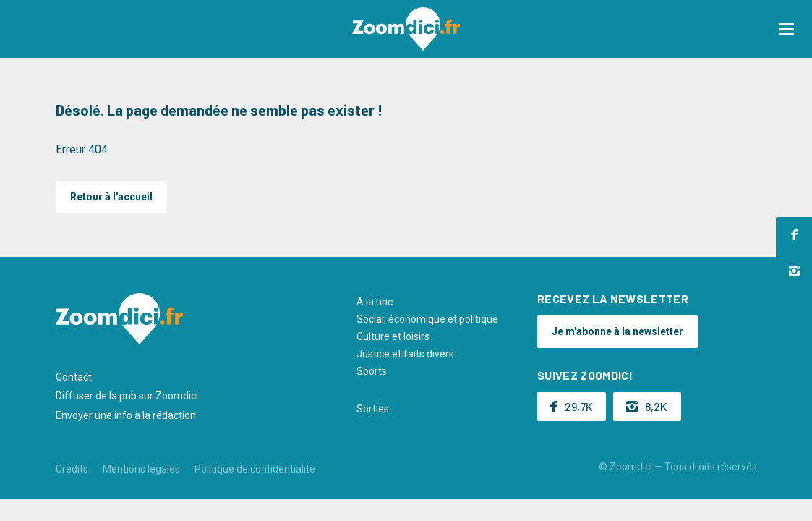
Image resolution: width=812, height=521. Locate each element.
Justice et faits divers (405, 354)
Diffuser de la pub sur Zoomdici (127, 396)
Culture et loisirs (393, 336)
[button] (787, 29)
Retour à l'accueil (111, 197)
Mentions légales (141, 469)
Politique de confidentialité (255, 469)
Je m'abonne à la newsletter (617, 331)
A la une (375, 302)
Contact (74, 377)
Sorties (373, 409)
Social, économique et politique (427, 319)
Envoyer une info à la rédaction (126, 415)
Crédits (72, 469)
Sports (372, 371)
